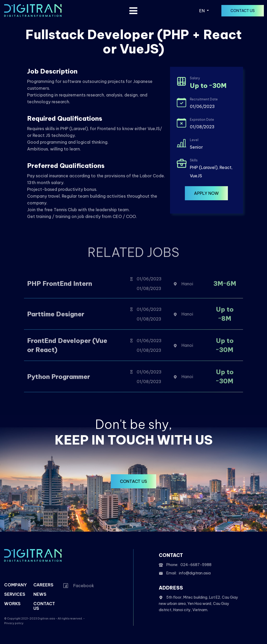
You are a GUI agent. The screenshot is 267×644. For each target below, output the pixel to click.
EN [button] (202, 11)
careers (43, 585)
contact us (243, 11)
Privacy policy (14, 623)
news (40, 594)
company (16, 585)
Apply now (206, 194)
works (12, 604)
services (15, 594)
